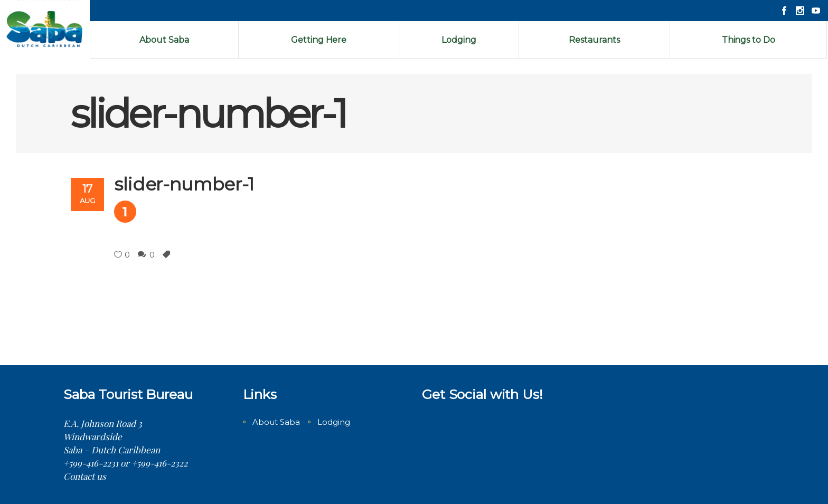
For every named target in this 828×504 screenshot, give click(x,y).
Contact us (85, 476)
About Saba (276, 422)
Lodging (334, 422)
